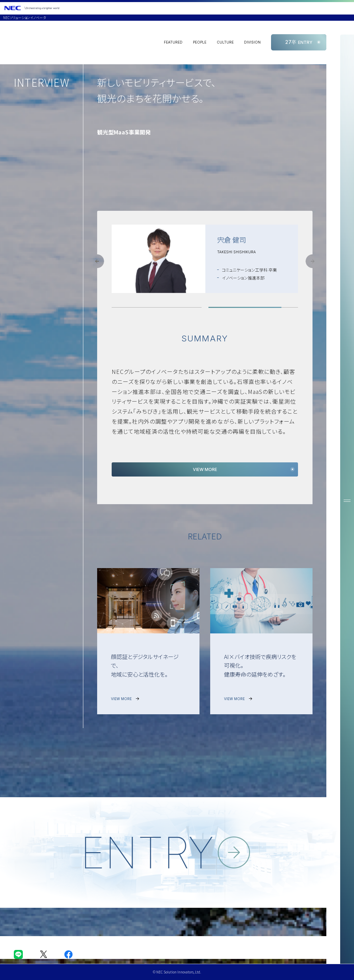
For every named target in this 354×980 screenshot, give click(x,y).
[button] (97, 261)
